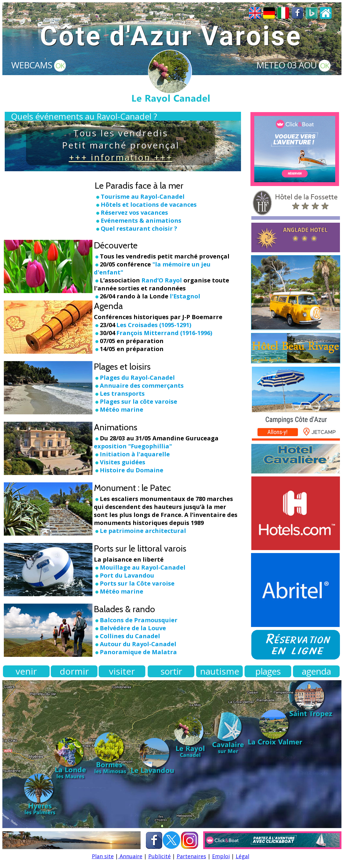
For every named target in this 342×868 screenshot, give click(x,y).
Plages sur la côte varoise (136, 401)
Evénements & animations (141, 220)
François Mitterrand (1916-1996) (164, 333)
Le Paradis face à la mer (139, 186)
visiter (122, 671)
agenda (316, 671)
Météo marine (119, 409)
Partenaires (191, 856)
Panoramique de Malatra (138, 652)
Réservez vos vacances (134, 212)
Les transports (119, 393)
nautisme (220, 671)
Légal (242, 856)
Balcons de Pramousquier (139, 620)
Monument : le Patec (132, 488)
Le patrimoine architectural (143, 531)
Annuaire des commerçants (142, 385)
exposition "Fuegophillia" (133, 446)
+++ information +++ (121, 157)
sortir (171, 671)
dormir (74, 671)
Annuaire (130, 856)
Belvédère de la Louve (133, 628)
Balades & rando (124, 609)
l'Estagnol (185, 296)
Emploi (221, 856)
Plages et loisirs (122, 367)
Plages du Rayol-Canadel (137, 378)
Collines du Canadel (130, 636)
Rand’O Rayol (162, 280)
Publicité (159, 856)
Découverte (116, 245)
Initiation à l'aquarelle (135, 454)
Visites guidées (123, 462)
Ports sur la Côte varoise (137, 583)
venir (26, 671)
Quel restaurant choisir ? (139, 228)
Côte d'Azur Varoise (171, 36)
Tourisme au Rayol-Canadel (143, 197)
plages (268, 671)
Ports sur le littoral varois (140, 548)
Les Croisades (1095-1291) (154, 325)
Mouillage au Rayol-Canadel (143, 567)
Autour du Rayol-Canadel (138, 644)
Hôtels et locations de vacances (149, 205)
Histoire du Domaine (132, 470)
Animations (116, 427)
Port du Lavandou (127, 575)
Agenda (108, 306)
